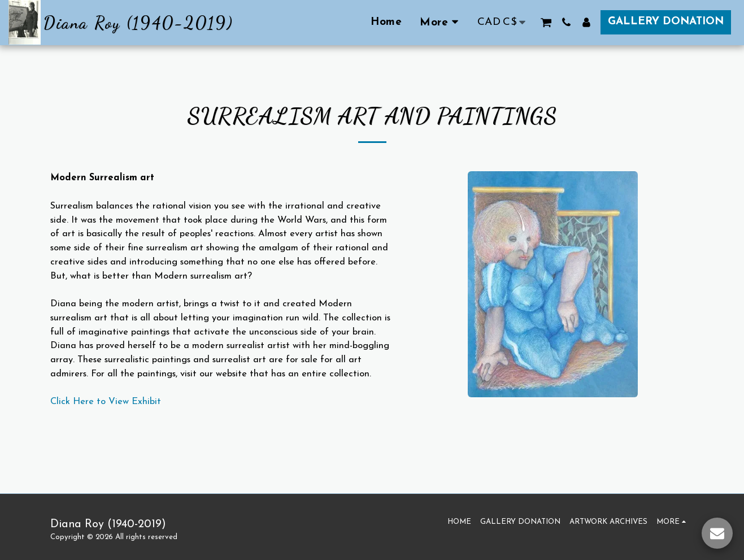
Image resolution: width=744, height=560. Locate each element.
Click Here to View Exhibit (106, 402)
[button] (546, 22)
